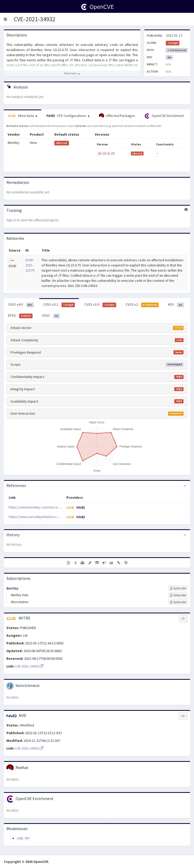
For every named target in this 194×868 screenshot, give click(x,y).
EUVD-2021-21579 (30, 265)
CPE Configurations (68, 116)
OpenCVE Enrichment (164, 116)
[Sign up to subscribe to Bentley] (178, 588)
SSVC (51, 316)
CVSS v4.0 (21, 305)
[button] (5, 19)
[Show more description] (72, 74)
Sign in (11, 220)
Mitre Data (23, 116)
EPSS (20, 316)
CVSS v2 (142, 305)
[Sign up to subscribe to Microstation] (178, 602)
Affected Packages (117, 116)
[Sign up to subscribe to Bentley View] (178, 595)
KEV (176, 305)
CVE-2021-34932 (35, 19)
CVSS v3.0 (100, 305)
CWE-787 (23, 838)
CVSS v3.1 (59, 305)
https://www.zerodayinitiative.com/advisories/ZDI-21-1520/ (54, 517)
